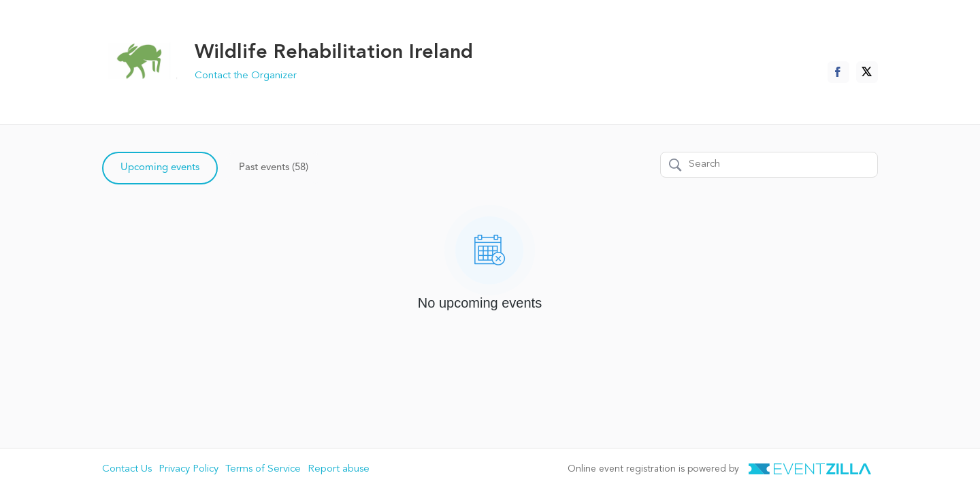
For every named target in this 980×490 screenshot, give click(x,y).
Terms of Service (263, 469)
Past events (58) (274, 168)
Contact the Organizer (246, 76)
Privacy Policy (189, 469)
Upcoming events (160, 168)
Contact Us (127, 469)
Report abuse (339, 469)
